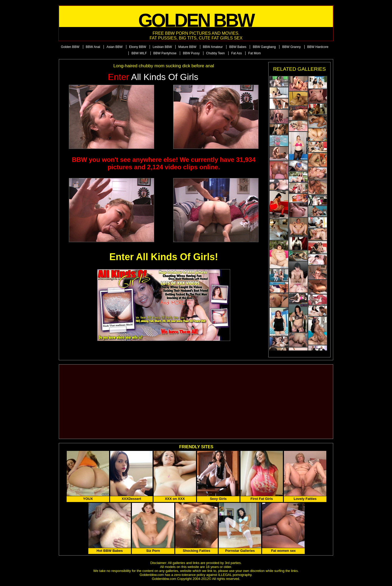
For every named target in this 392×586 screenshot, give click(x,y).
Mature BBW (187, 47)
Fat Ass (237, 53)
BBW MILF (139, 53)
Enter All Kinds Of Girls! (164, 257)
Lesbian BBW (162, 47)
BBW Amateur (213, 47)
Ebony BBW (138, 47)
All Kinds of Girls (153, 77)
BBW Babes (238, 47)
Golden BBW (70, 47)
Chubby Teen (215, 53)
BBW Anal (93, 47)
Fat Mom (254, 53)
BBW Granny (291, 47)
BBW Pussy (191, 53)
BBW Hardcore (318, 47)
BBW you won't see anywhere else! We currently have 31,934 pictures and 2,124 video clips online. (164, 163)
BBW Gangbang (264, 47)
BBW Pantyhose (165, 53)
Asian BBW (115, 47)
